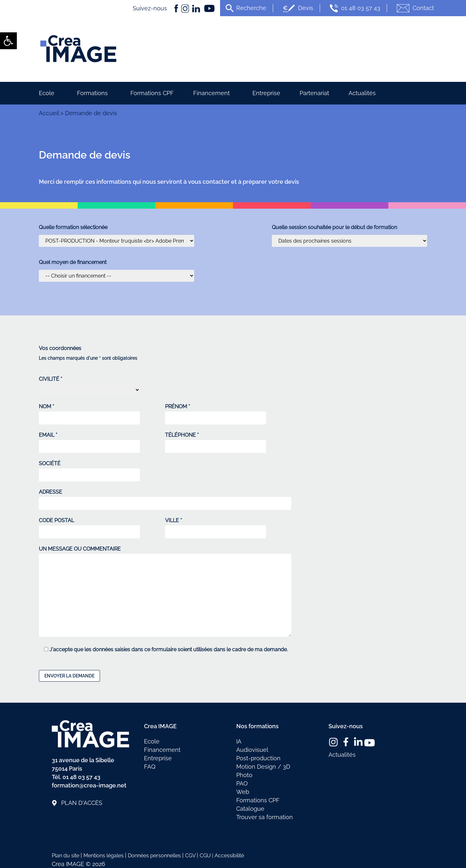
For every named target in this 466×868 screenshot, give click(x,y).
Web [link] (243, 792)
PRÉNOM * (216, 412)
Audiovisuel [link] (252, 750)
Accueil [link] (49, 113)
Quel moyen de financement (73, 262)
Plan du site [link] (66, 856)
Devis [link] (297, 8)
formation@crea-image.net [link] (89, 785)
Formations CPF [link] (152, 93)
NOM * (89, 412)
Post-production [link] (258, 758)
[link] (8, 41)
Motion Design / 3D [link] (263, 767)
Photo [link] (244, 775)
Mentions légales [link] (104, 856)
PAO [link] (242, 783)
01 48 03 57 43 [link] (354, 8)
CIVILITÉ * (89, 386)
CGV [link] (191, 856)
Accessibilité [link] (229, 856)
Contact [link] (415, 8)
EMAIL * (89, 441)
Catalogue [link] (250, 809)
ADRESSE (165, 498)
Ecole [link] (48, 93)
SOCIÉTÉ (89, 469)
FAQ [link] (150, 767)
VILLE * (216, 526)
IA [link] (239, 741)
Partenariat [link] (314, 93)
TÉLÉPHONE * (216, 441)
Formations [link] (94, 93)
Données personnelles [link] (155, 856)
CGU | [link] (207, 856)
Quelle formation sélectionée (73, 227)
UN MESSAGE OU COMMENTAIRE (165, 592)
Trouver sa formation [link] (265, 817)
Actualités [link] (362, 93)
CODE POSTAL (89, 526)
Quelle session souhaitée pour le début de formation (334, 227)
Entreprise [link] (266, 93)
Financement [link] (213, 93)
